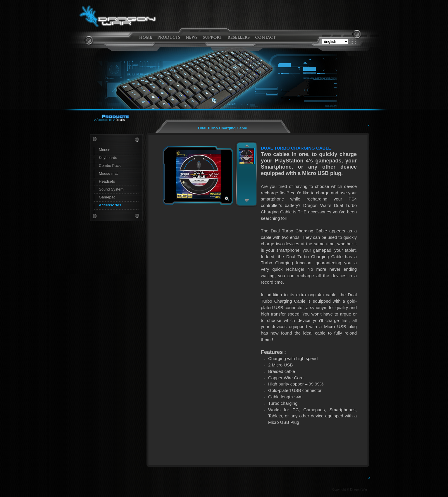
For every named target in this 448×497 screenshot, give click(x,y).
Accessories (110, 205)
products (169, 37)
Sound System (111, 189)
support (213, 37)
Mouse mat (108, 173)
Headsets (107, 181)
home (146, 37)
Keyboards (108, 158)
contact (265, 37)
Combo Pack (110, 166)
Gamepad (107, 197)
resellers (239, 37)
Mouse (105, 150)
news (192, 37)
